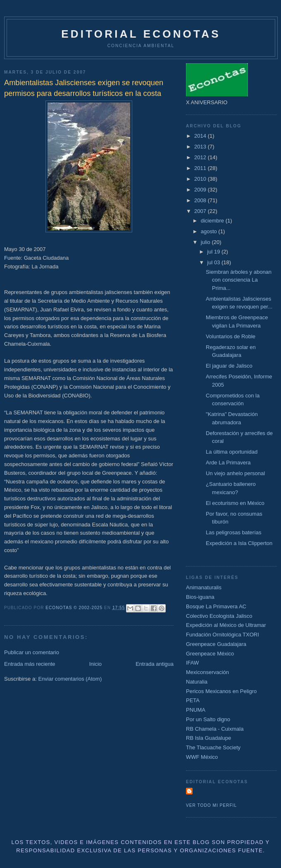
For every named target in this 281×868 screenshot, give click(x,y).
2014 (201, 136)
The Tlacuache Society (213, 747)
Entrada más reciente (30, 664)
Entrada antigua (155, 664)
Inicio (95, 664)
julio (206, 242)
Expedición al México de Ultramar (226, 625)
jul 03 (214, 262)
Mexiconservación (207, 672)
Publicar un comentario (32, 652)
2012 (201, 157)
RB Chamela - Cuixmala (215, 729)
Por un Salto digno (208, 719)
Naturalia (197, 682)
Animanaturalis (204, 587)
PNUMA (196, 710)
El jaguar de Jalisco (229, 366)
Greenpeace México (210, 654)
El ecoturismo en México (235, 503)
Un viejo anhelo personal (235, 473)
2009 (201, 190)
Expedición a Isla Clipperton (239, 543)
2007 (201, 211)
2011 (201, 168)
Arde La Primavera (228, 463)
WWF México (202, 757)
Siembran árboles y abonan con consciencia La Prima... (239, 280)
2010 (201, 179)
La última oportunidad (232, 452)
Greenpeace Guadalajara (216, 644)
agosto (210, 231)
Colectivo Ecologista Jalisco (219, 616)
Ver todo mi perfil (211, 805)
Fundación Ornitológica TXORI (223, 635)
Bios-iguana (200, 597)
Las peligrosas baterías (233, 532)
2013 (201, 147)
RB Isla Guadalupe (208, 738)
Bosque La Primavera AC (216, 606)
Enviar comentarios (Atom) (70, 679)
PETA (193, 700)
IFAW (192, 663)
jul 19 (214, 252)
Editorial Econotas (141, 34)
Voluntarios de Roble (231, 336)
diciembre (213, 221)
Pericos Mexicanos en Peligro (221, 691)
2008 (201, 200)
